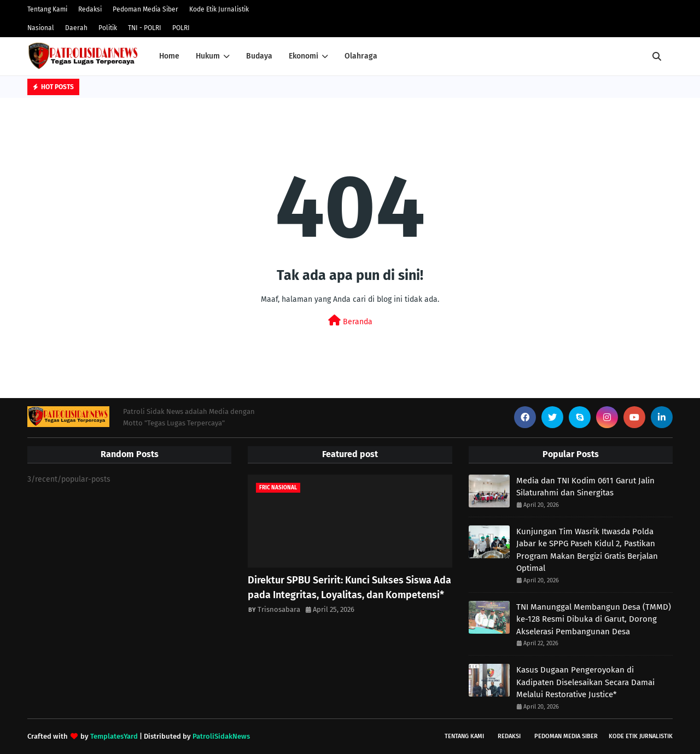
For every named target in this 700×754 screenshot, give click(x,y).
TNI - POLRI (145, 28)
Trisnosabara (279, 609)
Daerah (76, 28)
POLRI (181, 28)
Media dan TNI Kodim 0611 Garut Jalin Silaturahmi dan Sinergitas (585, 487)
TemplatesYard (114, 736)
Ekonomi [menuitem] (304, 56)
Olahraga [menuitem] (361, 56)
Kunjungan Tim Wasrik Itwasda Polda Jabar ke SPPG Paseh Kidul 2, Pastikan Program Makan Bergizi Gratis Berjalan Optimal (587, 550)
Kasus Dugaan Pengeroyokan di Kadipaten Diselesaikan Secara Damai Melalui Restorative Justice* (585, 682)
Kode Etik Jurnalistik (219, 9)
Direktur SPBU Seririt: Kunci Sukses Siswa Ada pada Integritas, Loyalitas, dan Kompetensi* (349, 588)
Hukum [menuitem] (208, 56)
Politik (108, 28)
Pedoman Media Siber (145, 9)
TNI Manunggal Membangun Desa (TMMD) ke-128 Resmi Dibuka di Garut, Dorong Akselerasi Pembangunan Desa (594, 619)
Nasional (41, 28)
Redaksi (90, 9)
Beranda (350, 321)
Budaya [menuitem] (259, 56)
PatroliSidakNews (221, 736)
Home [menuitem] (169, 56)
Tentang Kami (47, 9)
